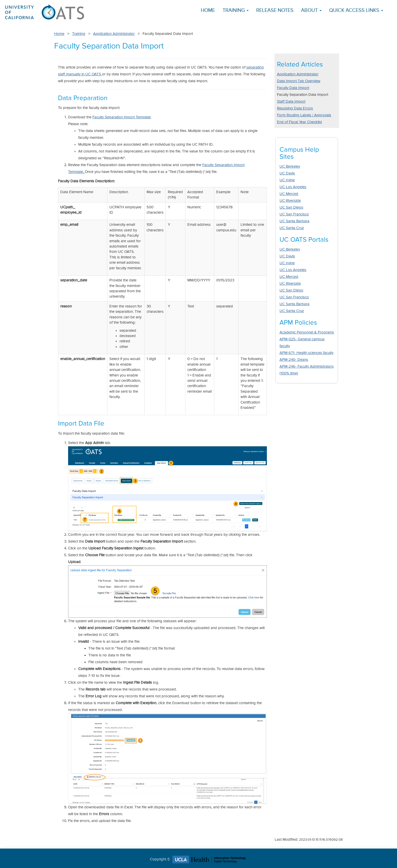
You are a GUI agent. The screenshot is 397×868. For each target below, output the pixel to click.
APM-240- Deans (294, 360)
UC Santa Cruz (292, 228)
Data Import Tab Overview (299, 81)
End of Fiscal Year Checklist (299, 122)
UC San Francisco (294, 214)
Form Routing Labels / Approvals (304, 115)
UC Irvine (287, 180)
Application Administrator (114, 34)
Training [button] (236, 10)
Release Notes (275, 10)
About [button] (311, 10)
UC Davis (287, 173)
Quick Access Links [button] (356, 10)
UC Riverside (290, 201)
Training (79, 34)
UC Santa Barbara (294, 221)
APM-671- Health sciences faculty (306, 353)
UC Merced (289, 194)
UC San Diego (291, 207)
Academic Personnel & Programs (307, 332)
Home (208, 10)
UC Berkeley (290, 166)
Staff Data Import (291, 102)
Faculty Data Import (293, 88)
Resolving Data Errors (295, 108)
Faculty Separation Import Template (122, 117)
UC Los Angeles (293, 187)
